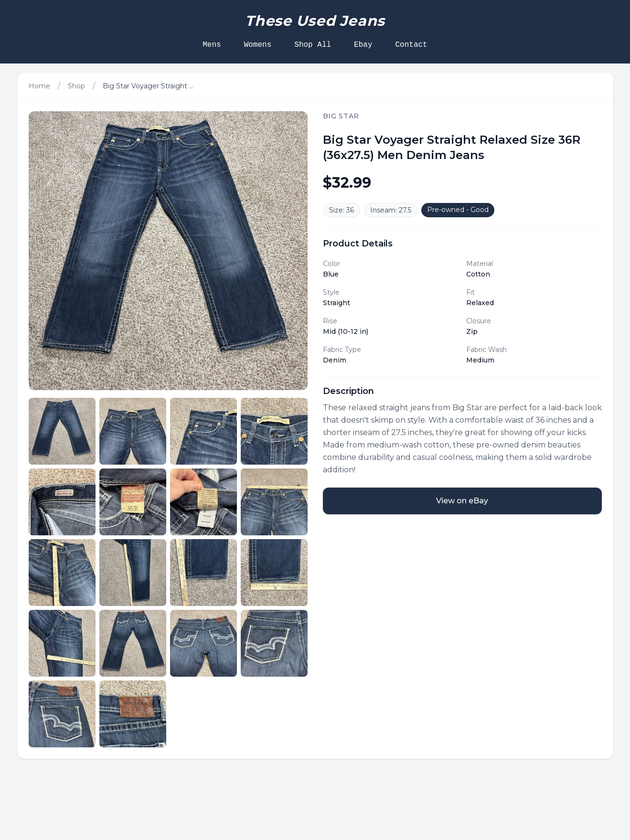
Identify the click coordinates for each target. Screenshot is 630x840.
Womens (258, 45)
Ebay (363, 45)
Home (39, 86)
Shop (76, 86)
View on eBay (462, 501)
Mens (212, 45)
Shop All (313, 45)
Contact (411, 45)
